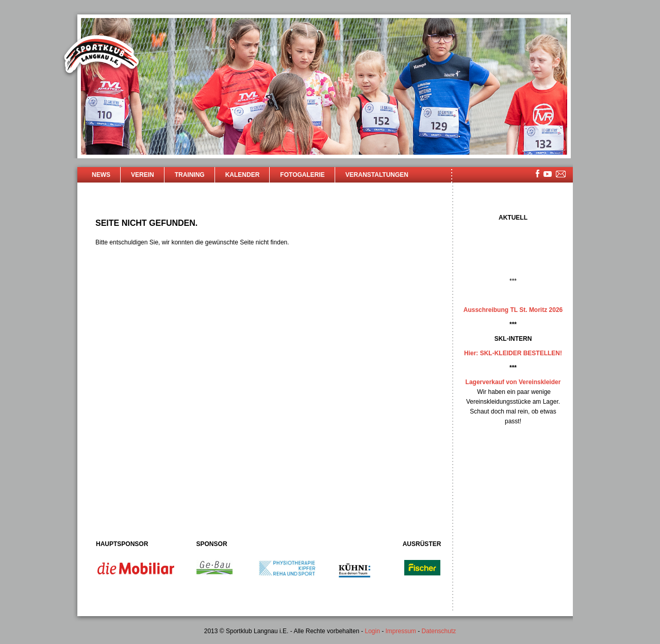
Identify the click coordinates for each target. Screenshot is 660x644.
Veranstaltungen (377, 175)
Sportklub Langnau (102, 56)
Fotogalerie (302, 175)
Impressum (401, 631)
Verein (143, 175)
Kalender (243, 175)
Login (372, 631)
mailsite (561, 175)
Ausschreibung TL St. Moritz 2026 (513, 310)
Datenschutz (439, 631)
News (101, 175)
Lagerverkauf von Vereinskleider (513, 382)
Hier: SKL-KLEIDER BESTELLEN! (513, 353)
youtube (548, 174)
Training (190, 175)
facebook (538, 174)
